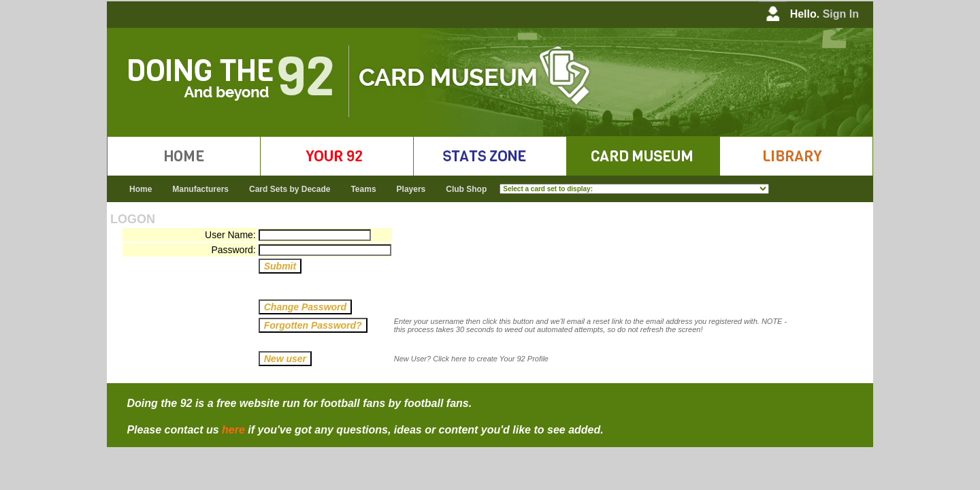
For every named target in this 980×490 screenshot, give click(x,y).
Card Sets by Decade (290, 189)
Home (141, 189)
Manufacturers (200, 189)
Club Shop (466, 189)
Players (411, 189)
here (233, 430)
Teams (363, 189)
